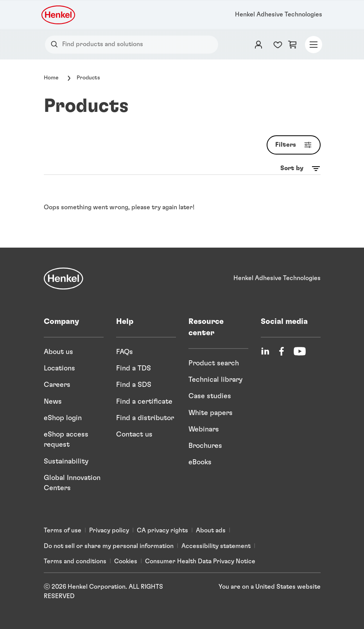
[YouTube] (300, 351)
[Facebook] (282, 351)
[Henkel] (64, 279)
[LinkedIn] (265, 351)
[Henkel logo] (59, 15)
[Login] (258, 45)
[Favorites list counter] (278, 45)
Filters (295, 145)
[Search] (56, 44)
